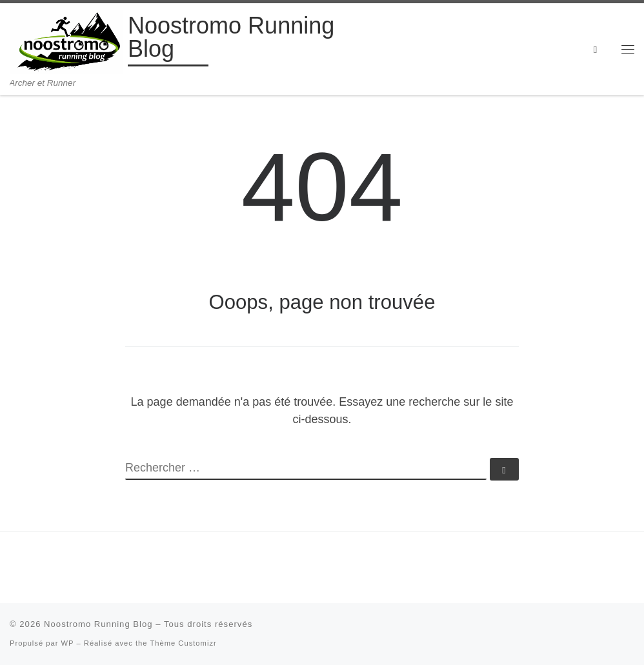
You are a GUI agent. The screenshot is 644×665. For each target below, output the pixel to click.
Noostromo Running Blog (98, 624)
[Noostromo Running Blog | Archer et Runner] (66, 40)
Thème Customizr (183, 643)
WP (68, 643)
